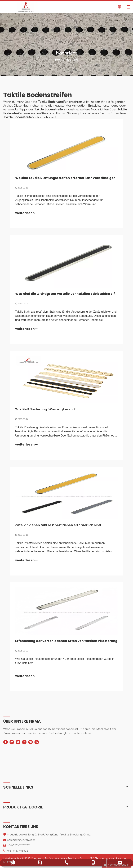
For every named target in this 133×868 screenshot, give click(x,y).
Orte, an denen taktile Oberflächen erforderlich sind (58, 526)
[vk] (30, 744)
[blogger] (37, 744)
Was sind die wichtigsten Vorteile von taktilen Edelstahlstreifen (67, 294)
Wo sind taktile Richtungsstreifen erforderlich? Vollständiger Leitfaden (74, 178)
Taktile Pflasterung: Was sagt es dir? (46, 410)
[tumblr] (24, 744)
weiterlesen (27, 213)
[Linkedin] (12, 744)
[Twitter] (18, 744)
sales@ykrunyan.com (21, 842)
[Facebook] (6, 744)
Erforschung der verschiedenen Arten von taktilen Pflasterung (66, 643)
